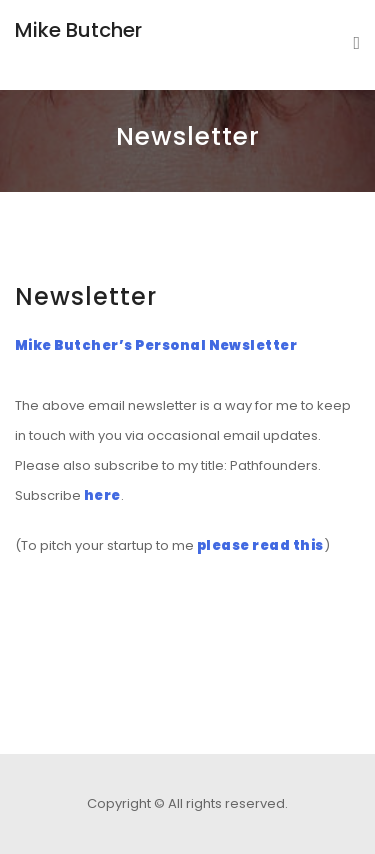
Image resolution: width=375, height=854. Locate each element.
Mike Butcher (78, 30)
